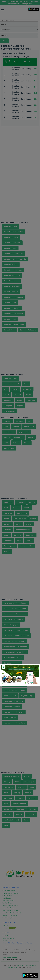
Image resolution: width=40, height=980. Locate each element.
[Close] (36, 667)
